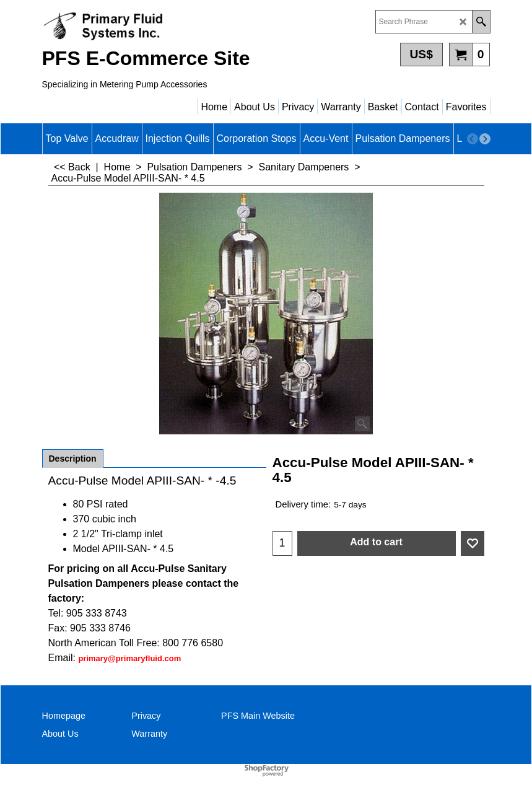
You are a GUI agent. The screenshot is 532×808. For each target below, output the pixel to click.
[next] (485, 139)
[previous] (473, 139)
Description (73, 459)
